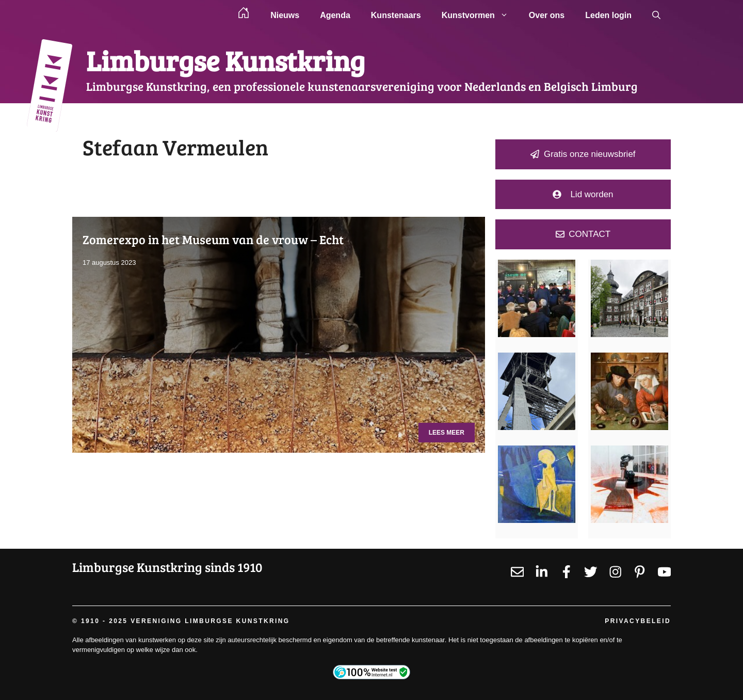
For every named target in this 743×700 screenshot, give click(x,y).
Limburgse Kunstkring (225, 60)
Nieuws (285, 15)
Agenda (335, 15)
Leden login (608, 15)
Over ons (547, 15)
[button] (656, 15)
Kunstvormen (480, 15)
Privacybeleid (638, 621)
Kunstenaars (396, 15)
